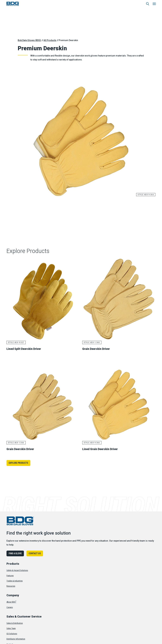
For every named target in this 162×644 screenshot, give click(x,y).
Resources (11, 586)
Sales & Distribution (15, 623)
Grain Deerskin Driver (97, 349)
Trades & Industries (15, 581)
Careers (10, 607)
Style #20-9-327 (16, 342)
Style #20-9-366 (146, 195)
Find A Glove (15, 553)
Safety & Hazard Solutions (17, 570)
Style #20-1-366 (16, 443)
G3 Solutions (12, 633)
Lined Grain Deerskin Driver (101, 449)
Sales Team (11, 628)
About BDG (11, 602)
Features (10, 575)
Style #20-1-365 (92, 342)
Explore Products (18, 463)
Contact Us (35, 553)
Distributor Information (16, 639)
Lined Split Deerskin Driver (24, 349)
